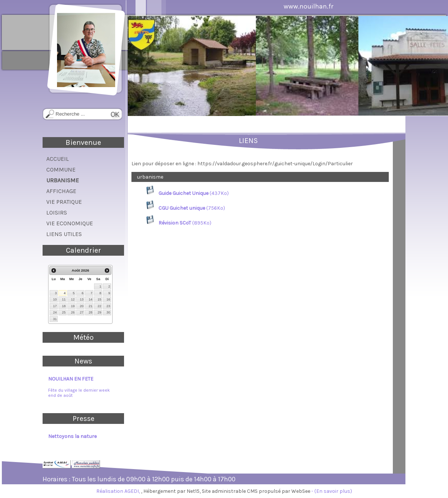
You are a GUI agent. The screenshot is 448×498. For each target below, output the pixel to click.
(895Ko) (179, 223)
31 (55, 319)
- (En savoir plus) (332, 491)
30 (108, 312)
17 (55, 306)
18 (64, 306)
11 (64, 299)
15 (99, 299)
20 (81, 306)
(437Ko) (188, 193)
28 (90, 312)
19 (73, 306)
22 (99, 306)
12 (73, 299)
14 (90, 299)
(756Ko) (186, 208)
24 (55, 312)
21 (90, 306)
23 (108, 306)
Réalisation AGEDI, (119, 491)
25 (64, 312)
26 (73, 312)
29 (99, 312)
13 (81, 299)
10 (55, 299)
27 (81, 312)
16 (108, 299)
